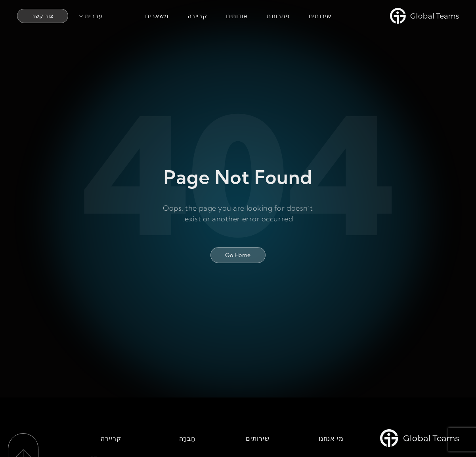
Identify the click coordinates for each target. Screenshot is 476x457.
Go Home (238, 255)
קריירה (197, 16)
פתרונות (278, 16)
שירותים (320, 16)
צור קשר (42, 16)
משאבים (157, 16)
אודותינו (237, 16)
